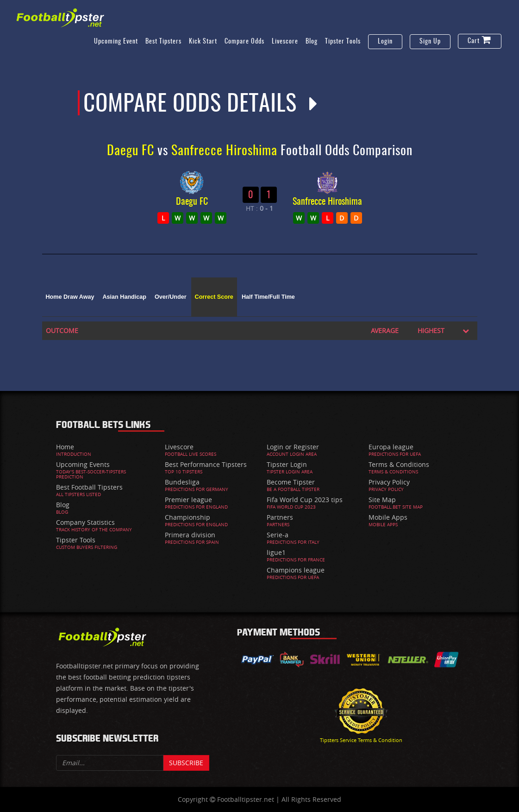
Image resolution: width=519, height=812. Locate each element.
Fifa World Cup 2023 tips (305, 500)
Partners (280, 517)
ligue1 (276, 552)
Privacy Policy (389, 482)
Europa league (391, 447)
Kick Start (203, 42)
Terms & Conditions (399, 464)
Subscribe (186, 763)
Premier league (188, 500)
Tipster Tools (343, 42)
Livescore (285, 42)
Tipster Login (287, 464)
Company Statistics (85, 522)
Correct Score (214, 297)
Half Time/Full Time (268, 297)
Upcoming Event (116, 42)
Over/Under (171, 297)
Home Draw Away (70, 297)
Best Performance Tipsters (206, 464)
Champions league (296, 570)
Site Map (382, 500)
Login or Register (293, 447)
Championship (188, 517)
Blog (312, 42)
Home (65, 447)
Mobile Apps (388, 517)
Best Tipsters (163, 42)
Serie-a (278, 535)
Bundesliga (182, 482)
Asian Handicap (125, 297)
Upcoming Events (83, 464)
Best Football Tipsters (89, 487)
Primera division (190, 535)
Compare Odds (244, 42)
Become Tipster (291, 482)
